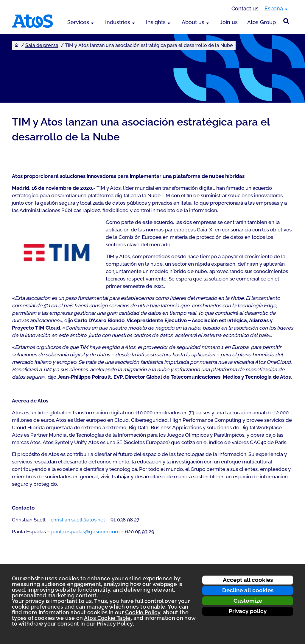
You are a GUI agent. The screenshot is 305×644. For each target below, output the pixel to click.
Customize (248, 601)
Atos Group (262, 22)
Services (78, 22)
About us (193, 22)
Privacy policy (248, 611)
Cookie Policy (143, 612)
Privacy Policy (115, 624)
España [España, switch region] (274, 8)
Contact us (245, 8)
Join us (229, 22)
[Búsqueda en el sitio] (286, 21)
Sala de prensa (42, 45)
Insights (156, 22)
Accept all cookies (248, 580)
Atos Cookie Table (107, 618)
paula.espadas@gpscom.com (85, 532)
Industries (118, 22)
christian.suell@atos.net (78, 520)
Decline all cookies (248, 590)
